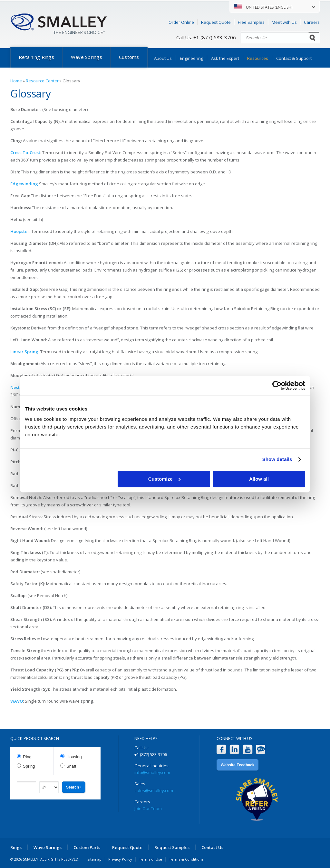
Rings (16, 847)
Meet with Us (284, 22)
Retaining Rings (36, 57)
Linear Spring (24, 352)
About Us (163, 58)
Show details (277, 459)
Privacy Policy (120, 859)
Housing (74, 757)
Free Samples (251, 22)
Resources (258, 58)
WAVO (17, 701)
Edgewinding (24, 184)
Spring (29, 766)
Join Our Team (148, 808)
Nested (18, 387)
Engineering (191, 58)
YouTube (248, 749)
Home (16, 81)
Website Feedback (238, 765)
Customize (164, 479)
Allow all (259, 479)
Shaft (71, 766)
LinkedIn (234, 749)
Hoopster (20, 231)
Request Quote (216, 22)
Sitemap (94, 859)
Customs (129, 57)
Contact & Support (294, 58)
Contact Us (212, 847)
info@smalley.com (152, 772)
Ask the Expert (225, 58)
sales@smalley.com (154, 790)
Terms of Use (150, 859)
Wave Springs (87, 57)
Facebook (221, 749)
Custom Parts (87, 847)
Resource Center (42, 81)
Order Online (181, 22)
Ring (27, 757)
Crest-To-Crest (25, 152)
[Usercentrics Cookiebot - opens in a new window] (277, 385)
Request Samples (172, 847)
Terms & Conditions (186, 859)
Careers (312, 22)
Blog (261, 749)
